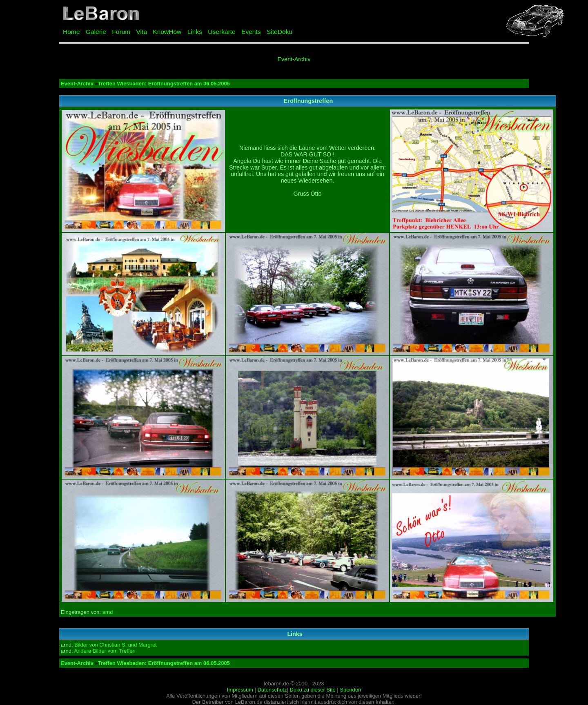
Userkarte (222, 32)
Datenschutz (272, 690)
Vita (142, 32)
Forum (121, 32)
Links (195, 32)
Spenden (350, 690)
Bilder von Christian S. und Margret (116, 645)
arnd (108, 612)
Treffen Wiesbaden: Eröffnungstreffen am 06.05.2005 (164, 84)
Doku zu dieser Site (312, 690)
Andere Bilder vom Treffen (105, 651)
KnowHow (167, 32)
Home (71, 32)
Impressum (240, 690)
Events (251, 32)
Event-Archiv (294, 59)
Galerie (96, 32)
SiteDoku (280, 32)
